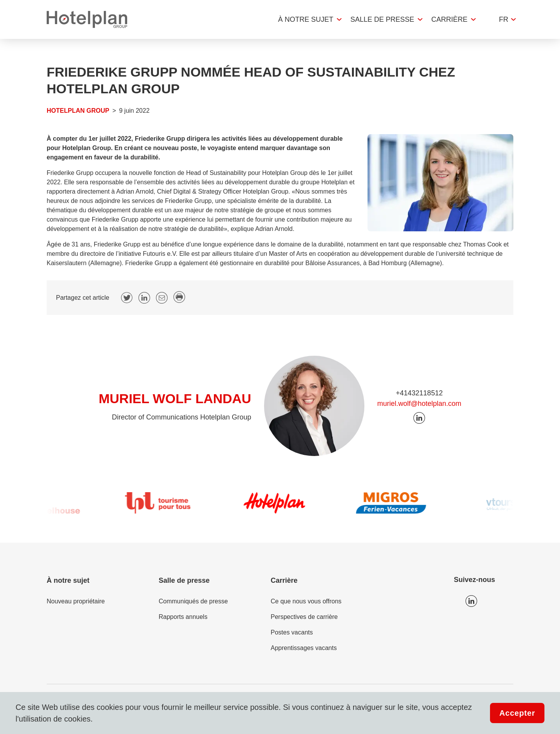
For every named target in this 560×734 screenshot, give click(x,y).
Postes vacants (292, 632)
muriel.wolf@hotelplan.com (419, 404)
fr (504, 19)
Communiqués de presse (193, 601)
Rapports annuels (183, 617)
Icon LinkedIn (471, 601)
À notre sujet (306, 19)
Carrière (449, 19)
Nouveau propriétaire (76, 601)
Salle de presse (382, 19)
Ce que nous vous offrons (306, 601)
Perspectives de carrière (304, 617)
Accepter (517, 713)
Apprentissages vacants (304, 648)
